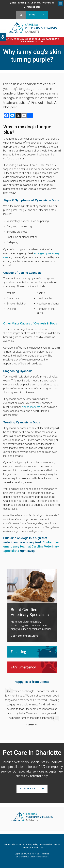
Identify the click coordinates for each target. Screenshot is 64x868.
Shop (32, 15)
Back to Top (37, 848)
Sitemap (27, 848)
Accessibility (46, 845)
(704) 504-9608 (33, 7)
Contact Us (28, 789)
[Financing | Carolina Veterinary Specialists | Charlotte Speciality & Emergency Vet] (32, 652)
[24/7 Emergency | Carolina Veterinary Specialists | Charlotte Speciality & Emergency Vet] (32, 667)
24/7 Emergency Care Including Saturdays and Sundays (32, 40)
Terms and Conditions (14, 845)
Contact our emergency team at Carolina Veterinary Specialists (31, 547)
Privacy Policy (32, 845)
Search (57, 845)
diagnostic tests (31, 407)
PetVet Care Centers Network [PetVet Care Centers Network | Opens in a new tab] (36, 857)
